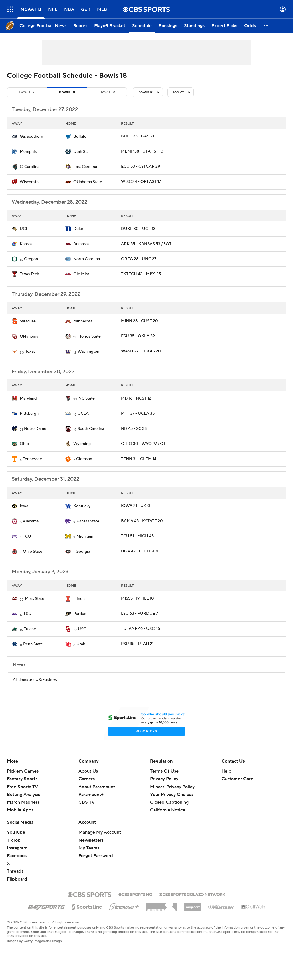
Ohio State (33, 552)
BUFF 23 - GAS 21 (137, 136)
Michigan (85, 536)
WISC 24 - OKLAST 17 (141, 182)
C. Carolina (30, 167)
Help (226, 771)
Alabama (31, 521)
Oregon (31, 259)
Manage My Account (100, 832)
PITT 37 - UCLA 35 (138, 414)
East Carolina (85, 167)
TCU (27, 536)
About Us (88, 771)
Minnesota (83, 321)
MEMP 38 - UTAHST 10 (142, 151)
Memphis (28, 152)
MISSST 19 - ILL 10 (137, 598)
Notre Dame (35, 429)
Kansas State (88, 521)
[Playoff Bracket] (110, 26)
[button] (266, 26)
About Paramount (97, 787)
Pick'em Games (23, 771)
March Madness (23, 802)
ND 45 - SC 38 (134, 429)
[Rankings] (168, 26)
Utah (81, 644)
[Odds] (250, 26)
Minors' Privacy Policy (172, 787)
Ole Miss (81, 274)
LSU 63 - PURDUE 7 (139, 614)
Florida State (89, 336)
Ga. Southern (31, 137)
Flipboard (17, 879)
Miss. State (35, 599)
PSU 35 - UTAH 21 (137, 644)
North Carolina (87, 259)
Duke (78, 229)
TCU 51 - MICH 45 (137, 536)
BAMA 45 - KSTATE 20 (142, 521)
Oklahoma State (88, 182)
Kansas (26, 244)
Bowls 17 (27, 92)
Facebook (17, 856)
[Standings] (194, 26)
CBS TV (87, 802)
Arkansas (81, 244)
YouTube (16, 832)
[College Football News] (43, 26)
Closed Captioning (169, 802)
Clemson (84, 459)
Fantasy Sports (22, 779)
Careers (87, 779)
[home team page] (15, 137)
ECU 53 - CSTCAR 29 (140, 167)
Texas (30, 352)
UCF (24, 229)
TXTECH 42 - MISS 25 (141, 274)
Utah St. (80, 152)
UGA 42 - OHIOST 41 (140, 551)
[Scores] (80, 26)
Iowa (24, 506)
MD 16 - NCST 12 (136, 398)
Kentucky (82, 506)
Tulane (30, 629)
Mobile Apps (20, 810)
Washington (88, 352)
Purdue (80, 614)
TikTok (13, 840)
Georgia (83, 552)
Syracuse (28, 321)
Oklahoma (29, 336)
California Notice (168, 810)
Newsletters (91, 840)
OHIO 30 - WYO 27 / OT (143, 444)
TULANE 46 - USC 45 (140, 629)
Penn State (33, 644)
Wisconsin (29, 182)
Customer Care (237, 779)
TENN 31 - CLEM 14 (139, 459)
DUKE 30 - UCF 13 (138, 229)
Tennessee (32, 459)
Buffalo (80, 137)
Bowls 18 (67, 92)
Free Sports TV (22, 787)
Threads (15, 871)
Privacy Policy (164, 779)
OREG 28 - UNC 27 (139, 259)
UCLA (83, 414)
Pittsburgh (29, 414)
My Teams (89, 848)
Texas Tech (29, 274)
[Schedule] (142, 26)
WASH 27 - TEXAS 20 (141, 351)
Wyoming (82, 444)
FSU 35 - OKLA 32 (138, 336)
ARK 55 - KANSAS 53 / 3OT (146, 244)
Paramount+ (91, 795)
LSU (28, 614)
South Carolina (91, 429)
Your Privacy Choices (172, 795)
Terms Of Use (164, 771)
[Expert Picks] (224, 26)
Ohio (24, 444)
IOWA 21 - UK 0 (136, 506)
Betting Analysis (23, 795)
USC (82, 629)
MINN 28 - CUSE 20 (139, 321)
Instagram (17, 848)
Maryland (28, 398)
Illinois (79, 599)
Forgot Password (96, 856)
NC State (87, 398)
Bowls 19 (107, 92)
